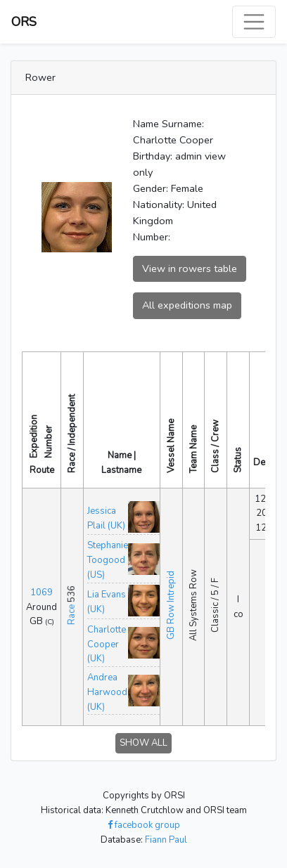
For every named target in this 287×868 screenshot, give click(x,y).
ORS (24, 22)
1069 (42, 592)
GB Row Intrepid (171, 605)
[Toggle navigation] (254, 22)
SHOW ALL (143, 743)
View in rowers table (190, 268)
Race (72, 615)
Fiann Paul (166, 840)
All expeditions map (187, 305)
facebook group (144, 825)
